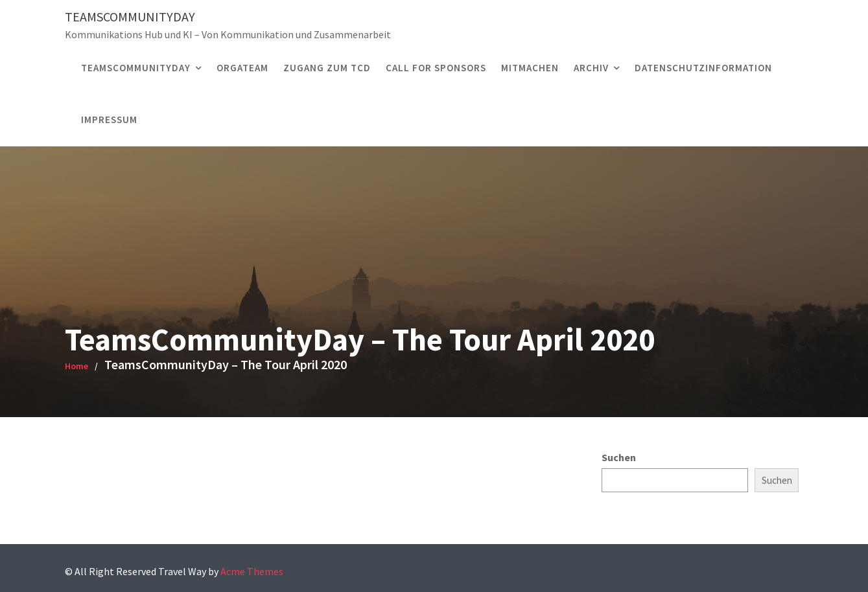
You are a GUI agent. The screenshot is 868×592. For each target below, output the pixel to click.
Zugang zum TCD (327, 68)
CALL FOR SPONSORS (436, 68)
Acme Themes (252, 571)
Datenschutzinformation (703, 68)
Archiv (591, 68)
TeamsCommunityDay (130, 17)
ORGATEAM (242, 68)
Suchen (619, 457)
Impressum (109, 120)
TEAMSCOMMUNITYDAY (136, 68)
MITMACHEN (530, 68)
